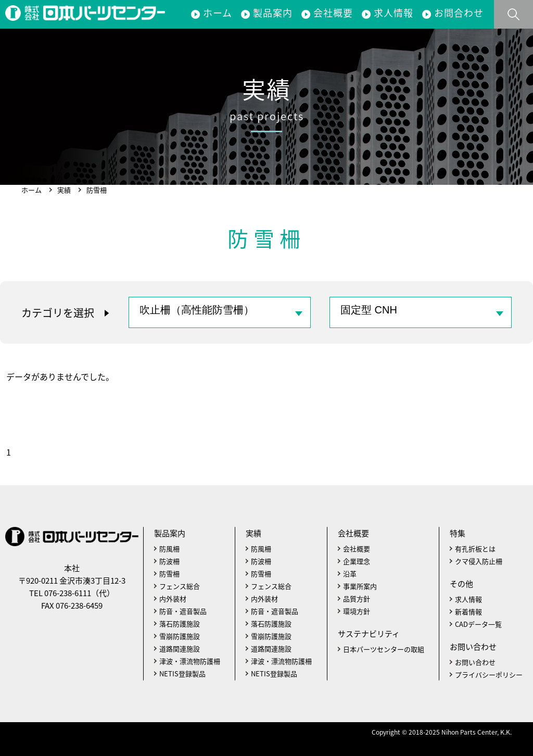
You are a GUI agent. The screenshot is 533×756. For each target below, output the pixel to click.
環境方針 (357, 611)
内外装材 (173, 598)
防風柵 (169, 549)
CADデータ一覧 (478, 624)
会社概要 (333, 13)
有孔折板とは (475, 549)
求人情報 (394, 13)
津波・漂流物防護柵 (190, 661)
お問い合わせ (475, 662)
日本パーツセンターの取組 (384, 649)
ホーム (218, 13)
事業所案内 (360, 586)
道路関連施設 (180, 648)
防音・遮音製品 (183, 611)
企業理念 (357, 561)
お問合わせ (459, 13)
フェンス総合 (180, 586)
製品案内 (273, 13)
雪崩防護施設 (180, 636)
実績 (64, 190)
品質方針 (357, 598)
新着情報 (468, 612)
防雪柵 (169, 574)
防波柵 (169, 561)
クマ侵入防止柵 (479, 561)
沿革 (350, 574)
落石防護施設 (180, 623)
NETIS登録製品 (182, 673)
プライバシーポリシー (489, 675)
